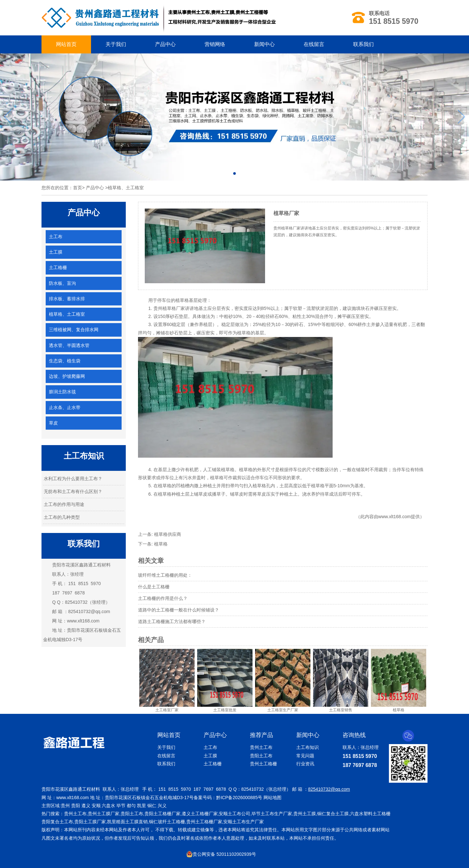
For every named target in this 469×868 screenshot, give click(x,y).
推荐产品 (262, 735)
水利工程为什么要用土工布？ (73, 479)
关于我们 (116, 44)
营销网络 (215, 44)
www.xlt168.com (83, 621)
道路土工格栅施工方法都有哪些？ (172, 621)
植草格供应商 (168, 534)
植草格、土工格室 (67, 314)
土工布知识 (308, 747)
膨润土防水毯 (62, 392)
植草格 (161, 544)
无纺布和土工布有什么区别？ (73, 491)
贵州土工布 (261, 747)
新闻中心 (264, 44)
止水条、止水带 (65, 407)
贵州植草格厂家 (169, 308)
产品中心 (165, 44)
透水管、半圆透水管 (69, 345)
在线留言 (314, 44)
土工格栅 (58, 267)
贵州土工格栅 (263, 764)
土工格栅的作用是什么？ (163, 598)
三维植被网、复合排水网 (74, 330)
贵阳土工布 (261, 756)
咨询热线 (354, 735)
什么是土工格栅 (154, 587)
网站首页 (66, 44)
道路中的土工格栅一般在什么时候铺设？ (179, 610)
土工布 (56, 237)
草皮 (53, 423)
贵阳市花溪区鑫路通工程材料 (81, 565)
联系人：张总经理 (361, 747)
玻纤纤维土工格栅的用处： (165, 575)
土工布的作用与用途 (64, 504)
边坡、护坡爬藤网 (67, 376)
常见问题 (305, 756)
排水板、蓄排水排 (67, 299)
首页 (78, 188)
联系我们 (363, 44)
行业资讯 (305, 764)
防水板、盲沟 (62, 283)
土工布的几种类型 (62, 517)
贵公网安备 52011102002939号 (221, 854)
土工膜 (56, 252)
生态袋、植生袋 (65, 361)
